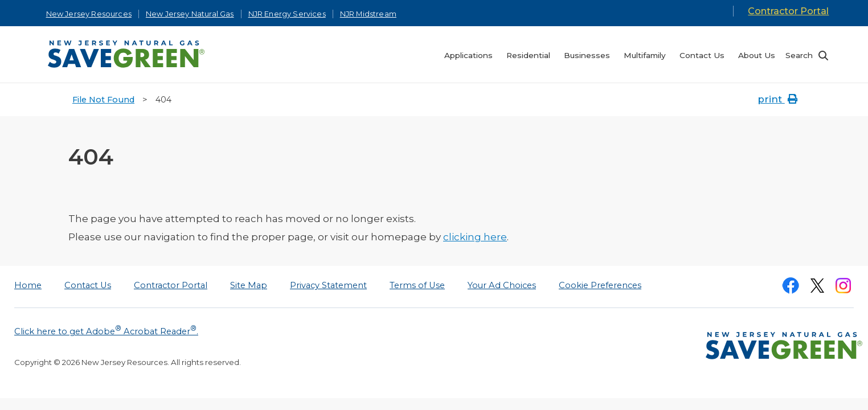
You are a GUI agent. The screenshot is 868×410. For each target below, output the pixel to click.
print (779, 99)
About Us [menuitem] (757, 55)
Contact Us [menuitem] (702, 55)
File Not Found (103, 100)
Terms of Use (417, 285)
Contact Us (88, 285)
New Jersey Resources (89, 14)
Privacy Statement (328, 285)
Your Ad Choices (502, 285)
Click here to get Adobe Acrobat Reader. (106, 330)
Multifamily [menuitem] (645, 55)
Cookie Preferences (600, 285)
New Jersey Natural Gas (190, 14)
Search (799, 55)
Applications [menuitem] (468, 55)
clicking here (475, 237)
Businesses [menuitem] (587, 55)
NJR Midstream (368, 14)
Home (28, 285)
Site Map (249, 285)
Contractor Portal (788, 11)
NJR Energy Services (287, 14)
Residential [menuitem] (528, 55)
